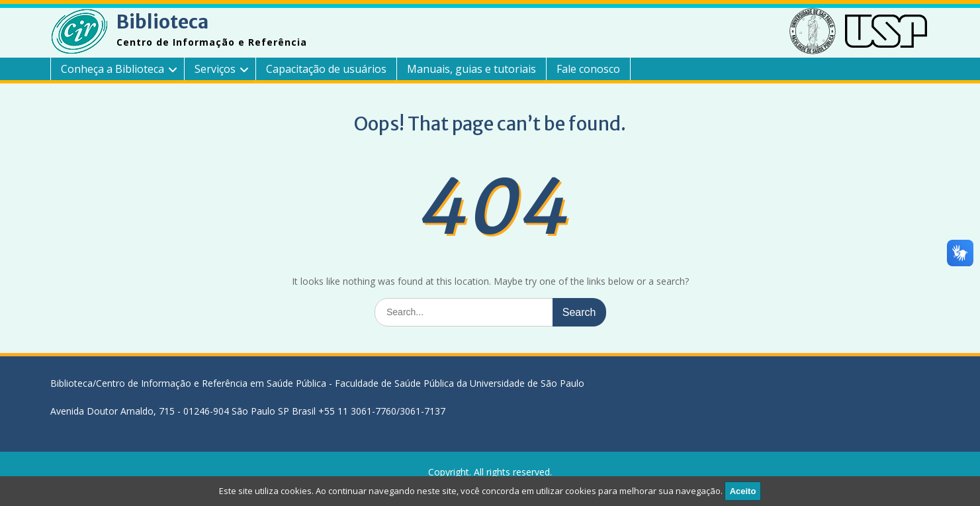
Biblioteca (162, 22)
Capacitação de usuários (326, 69)
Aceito (743, 491)
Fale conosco (588, 69)
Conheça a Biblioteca (112, 69)
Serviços (215, 69)
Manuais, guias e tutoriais (471, 69)
